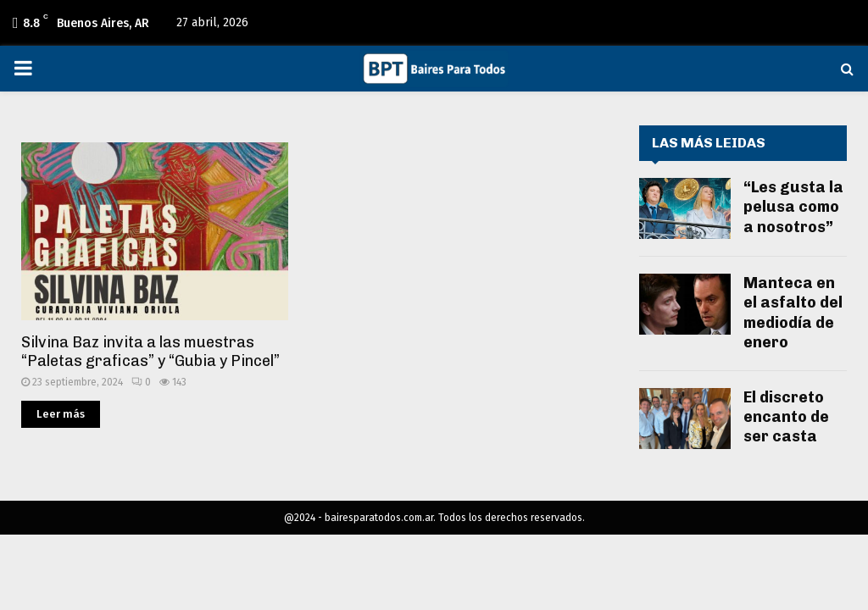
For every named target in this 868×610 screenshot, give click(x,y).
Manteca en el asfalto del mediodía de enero (793, 313)
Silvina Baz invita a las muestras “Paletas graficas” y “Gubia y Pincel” (150, 352)
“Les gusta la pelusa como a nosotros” (793, 207)
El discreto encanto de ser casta (786, 417)
